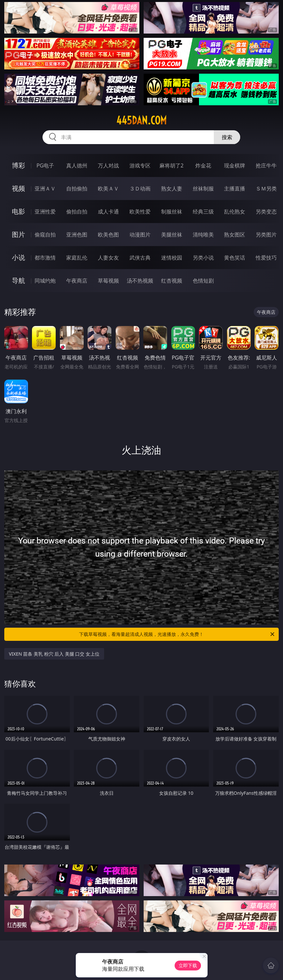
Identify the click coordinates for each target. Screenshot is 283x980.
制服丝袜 (172, 212)
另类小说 (203, 258)
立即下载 (188, 965)
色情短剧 (203, 281)
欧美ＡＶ (108, 188)
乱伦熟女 (235, 212)
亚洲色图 (77, 235)
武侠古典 (140, 258)
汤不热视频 (140, 281)
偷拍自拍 (77, 212)
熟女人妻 (172, 188)
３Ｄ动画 (140, 188)
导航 (18, 280)
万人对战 (108, 165)
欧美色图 (108, 235)
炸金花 (203, 165)
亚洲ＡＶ (45, 188)
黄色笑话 (235, 258)
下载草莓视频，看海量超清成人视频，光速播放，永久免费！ (177, 634)
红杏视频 (172, 281)
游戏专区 (140, 165)
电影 (18, 211)
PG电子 (45, 165)
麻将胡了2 (171, 165)
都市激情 (45, 258)
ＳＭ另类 (266, 188)
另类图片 (266, 235)
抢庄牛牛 (266, 165)
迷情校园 (172, 258)
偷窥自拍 (45, 235)
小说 (18, 257)
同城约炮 (45, 281)
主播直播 (235, 188)
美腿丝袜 (172, 235)
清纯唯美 (203, 235)
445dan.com (141, 120)
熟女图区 (235, 235)
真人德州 (77, 165)
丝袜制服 (203, 188)
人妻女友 (108, 258)
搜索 (227, 137)
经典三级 (203, 212)
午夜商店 (77, 281)
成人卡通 (108, 212)
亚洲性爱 (45, 212)
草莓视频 (108, 281)
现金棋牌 (235, 165)
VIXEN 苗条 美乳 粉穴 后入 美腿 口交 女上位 (54, 654)
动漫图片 (140, 235)
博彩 (18, 165)
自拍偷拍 (77, 188)
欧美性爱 (140, 212)
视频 (18, 188)
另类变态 (266, 212)
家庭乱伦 (77, 258)
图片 (18, 234)
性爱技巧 (266, 258)
